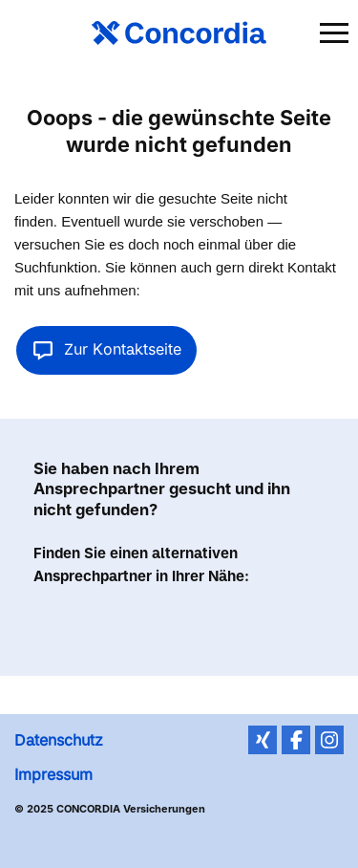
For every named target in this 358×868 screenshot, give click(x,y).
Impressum (53, 774)
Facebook (296, 740)
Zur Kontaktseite (106, 349)
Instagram (329, 740)
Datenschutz (59, 740)
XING (263, 740)
